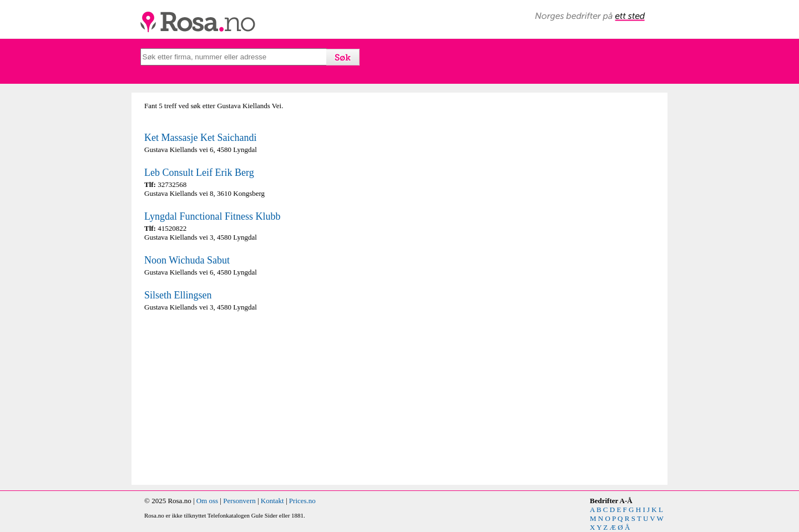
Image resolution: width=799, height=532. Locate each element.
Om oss (207, 501)
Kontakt (272, 501)
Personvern (239, 501)
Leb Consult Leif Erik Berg (199, 173)
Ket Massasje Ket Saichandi (200, 138)
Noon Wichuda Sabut (187, 260)
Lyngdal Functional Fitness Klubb (213, 216)
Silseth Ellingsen (178, 295)
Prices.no (302, 501)
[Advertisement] (269, 398)
